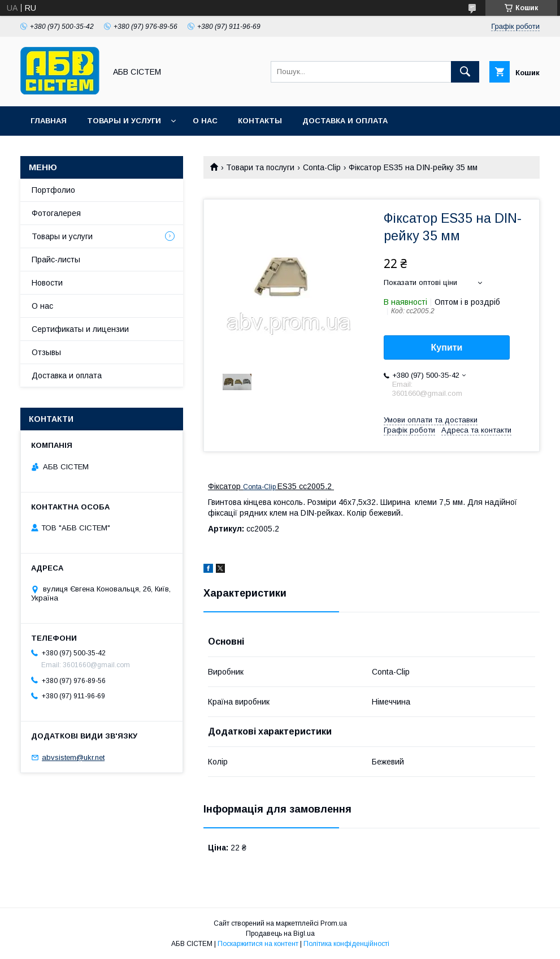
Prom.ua (334, 923)
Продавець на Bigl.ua (280, 934)
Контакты (260, 121)
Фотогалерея (56, 213)
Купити (447, 347)
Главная (49, 121)
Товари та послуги (260, 167)
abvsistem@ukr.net (73, 757)
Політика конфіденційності (346, 944)
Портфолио (53, 190)
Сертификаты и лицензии (80, 329)
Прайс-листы (56, 260)
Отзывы (46, 352)
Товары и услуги (124, 121)
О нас (205, 121)
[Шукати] (465, 72)
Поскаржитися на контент (258, 944)
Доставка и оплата (345, 121)
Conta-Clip (322, 167)
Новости (47, 283)
